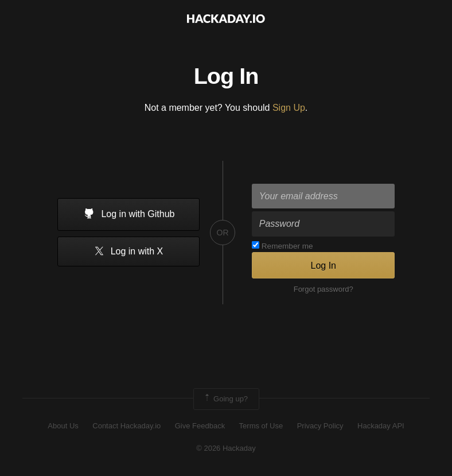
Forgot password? (324, 289)
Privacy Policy (320, 426)
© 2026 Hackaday (226, 448)
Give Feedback (200, 426)
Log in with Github (128, 215)
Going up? (225, 399)
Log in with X (128, 252)
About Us (63, 426)
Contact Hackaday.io (126, 426)
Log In (323, 266)
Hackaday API (381, 426)
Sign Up (289, 108)
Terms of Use (261, 426)
